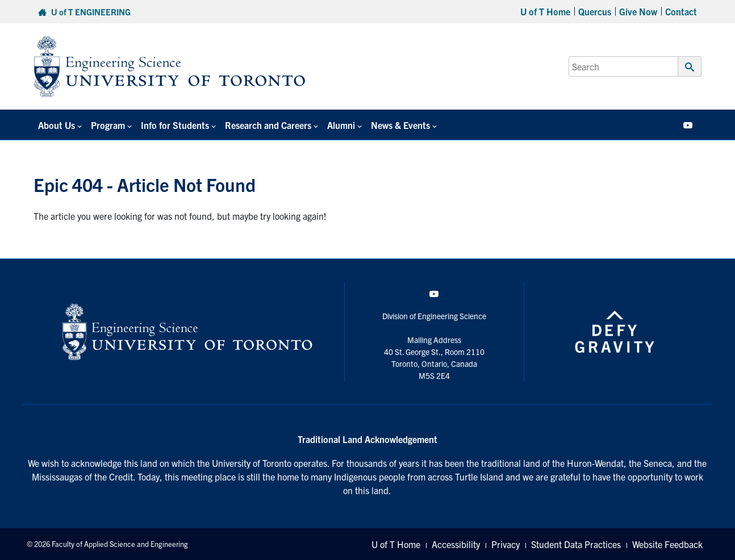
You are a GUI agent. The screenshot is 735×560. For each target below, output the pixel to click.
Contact (681, 11)
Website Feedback (667, 544)
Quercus (595, 11)
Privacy (506, 544)
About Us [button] (57, 125)
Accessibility (456, 544)
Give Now (638, 11)
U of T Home (545, 11)
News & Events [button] (400, 125)
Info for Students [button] (175, 125)
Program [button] (108, 125)
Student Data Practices (576, 544)
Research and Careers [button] (268, 125)
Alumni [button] (341, 125)
